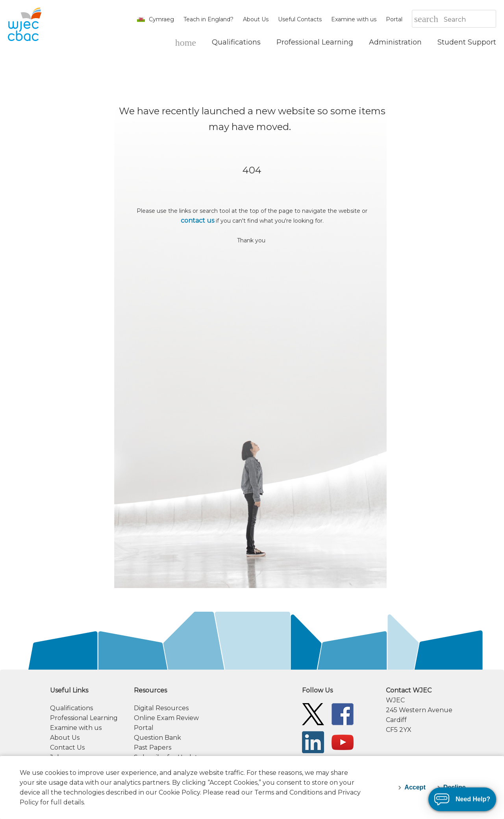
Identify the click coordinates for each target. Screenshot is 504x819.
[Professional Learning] (315, 42)
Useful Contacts (300, 19)
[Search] (469, 20)
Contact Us (67, 747)
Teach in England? (208, 19)
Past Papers (153, 747)
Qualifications (71, 708)
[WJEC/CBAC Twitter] (313, 714)
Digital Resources (161, 708)
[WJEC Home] (186, 42)
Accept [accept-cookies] (415, 787)
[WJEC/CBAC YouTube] (343, 742)
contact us (197, 221)
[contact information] (441, 710)
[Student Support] (467, 42)
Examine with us (354, 19)
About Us (256, 19)
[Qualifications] (236, 42)
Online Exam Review (166, 718)
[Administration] (395, 42)
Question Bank (157, 738)
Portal (394, 19)
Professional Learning (84, 718)
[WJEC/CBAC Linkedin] (313, 742)
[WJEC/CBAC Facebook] (343, 714)
